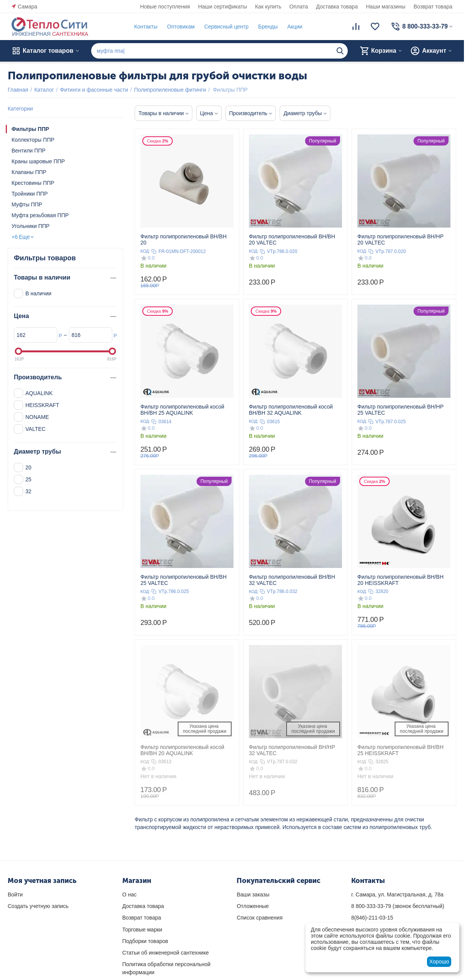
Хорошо (439, 962)
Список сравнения (259, 918)
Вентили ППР (28, 151)
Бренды (268, 27)
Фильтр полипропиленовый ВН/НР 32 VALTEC (292, 750)
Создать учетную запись (38, 906)
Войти (15, 895)
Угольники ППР (31, 226)
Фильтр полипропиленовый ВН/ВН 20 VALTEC (292, 240)
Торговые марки (142, 930)
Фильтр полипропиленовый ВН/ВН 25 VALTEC (183, 580)
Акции (295, 27)
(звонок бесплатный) (398, 906)
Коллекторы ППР (33, 140)
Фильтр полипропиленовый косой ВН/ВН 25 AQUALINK (182, 410)
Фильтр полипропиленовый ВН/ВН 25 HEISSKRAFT (400, 750)
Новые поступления (165, 7)
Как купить (268, 7)
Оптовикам (181, 27)
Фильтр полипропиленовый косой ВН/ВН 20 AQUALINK (182, 750)
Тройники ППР (30, 194)
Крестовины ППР (33, 183)
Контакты (146, 27)
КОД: (145, 251)
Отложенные (253, 906)
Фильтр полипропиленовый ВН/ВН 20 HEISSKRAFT (400, 580)
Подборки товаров (145, 941)
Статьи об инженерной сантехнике (166, 953)
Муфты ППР (27, 204)
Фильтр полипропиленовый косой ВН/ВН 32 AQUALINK (291, 410)
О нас (129, 895)
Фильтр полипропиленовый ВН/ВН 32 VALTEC (292, 580)
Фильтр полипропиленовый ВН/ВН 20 (183, 240)
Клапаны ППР (29, 172)
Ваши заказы (253, 895)
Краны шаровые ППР (38, 161)
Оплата (299, 7)
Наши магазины (386, 7)
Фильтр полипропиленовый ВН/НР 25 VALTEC (400, 410)
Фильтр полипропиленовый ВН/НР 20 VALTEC (400, 240)
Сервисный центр (226, 27)
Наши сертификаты (223, 7)
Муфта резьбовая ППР (40, 215)
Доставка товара (337, 7)
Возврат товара (433, 7)
